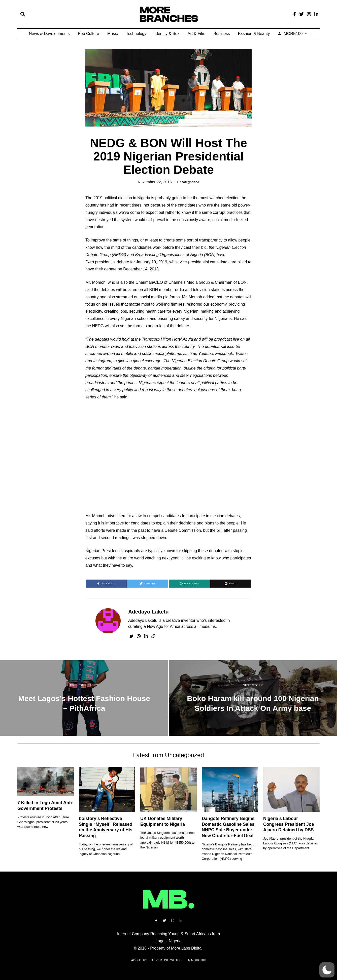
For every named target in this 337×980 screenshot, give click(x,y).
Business (222, 34)
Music (113, 34)
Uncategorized (188, 182)
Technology (136, 34)
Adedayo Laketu (148, 612)
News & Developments (49, 34)
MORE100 (290, 34)
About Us (139, 960)
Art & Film (196, 34)
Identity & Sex (167, 34)
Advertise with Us (168, 960)
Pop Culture (89, 34)
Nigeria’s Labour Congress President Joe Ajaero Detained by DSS (289, 824)
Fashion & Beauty (254, 34)
